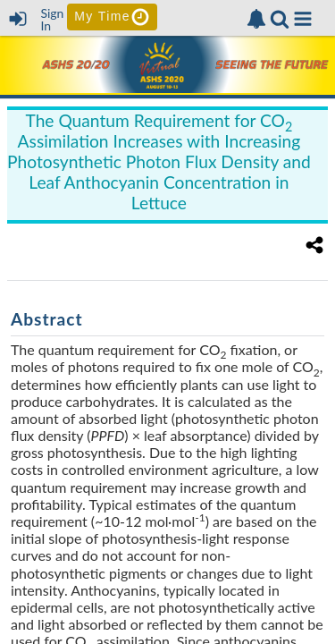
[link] (256, 19)
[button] (303, 19)
